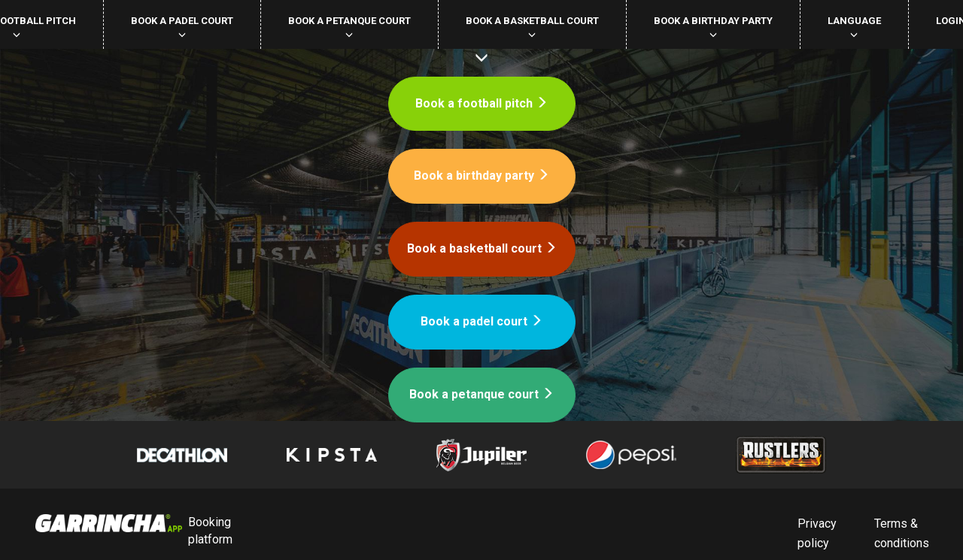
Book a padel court (481, 321)
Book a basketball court (482, 248)
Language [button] (854, 27)
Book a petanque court (481, 394)
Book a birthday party (481, 176)
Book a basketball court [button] (532, 27)
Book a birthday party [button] (713, 27)
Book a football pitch (481, 103)
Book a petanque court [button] (349, 27)
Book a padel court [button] (182, 27)
